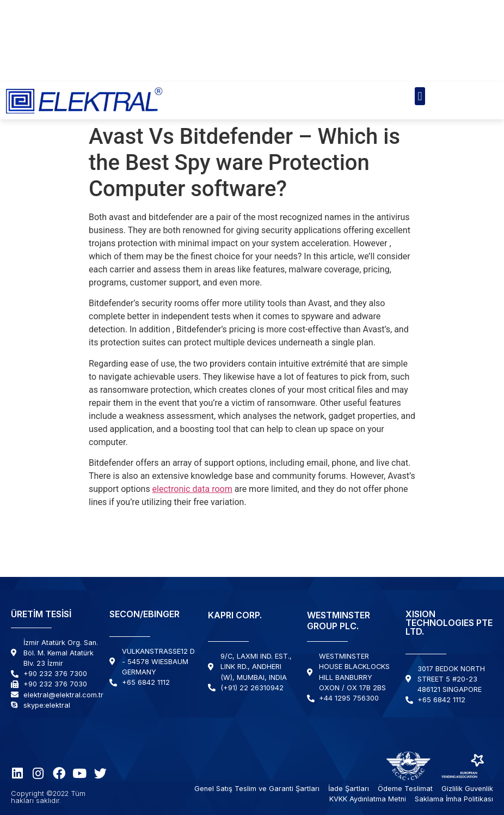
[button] (420, 96)
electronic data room (192, 489)
